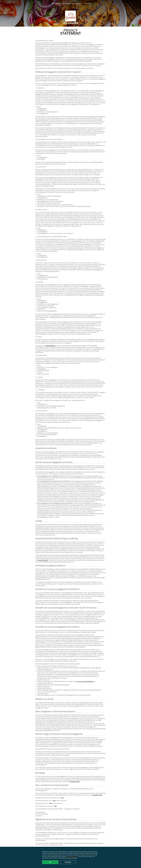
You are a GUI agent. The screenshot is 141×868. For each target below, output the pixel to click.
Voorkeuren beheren (72, 856)
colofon (88, 3)
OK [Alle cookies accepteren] (50, 862)
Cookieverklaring (50, 346)
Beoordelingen (68, 3)
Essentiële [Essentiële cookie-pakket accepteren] (68, 862)
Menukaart (56, 3)
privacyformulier (43, 560)
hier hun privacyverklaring (85, 681)
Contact (79, 3)
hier (63, 798)
